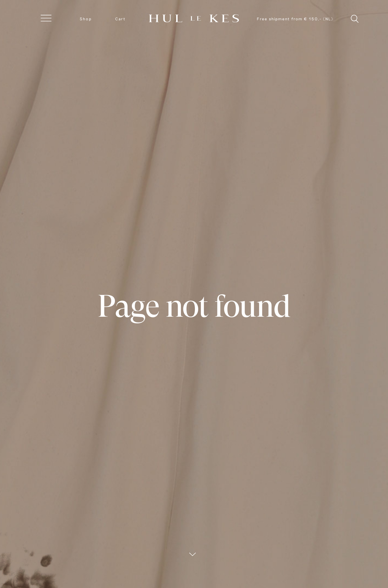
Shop (86, 19)
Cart (120, 19)
